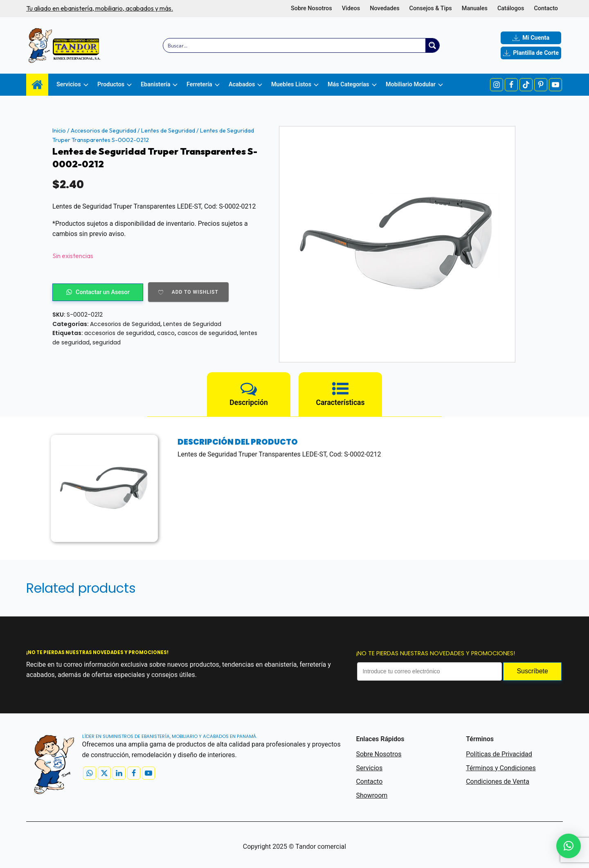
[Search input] (295, 45)
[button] (569, 846)
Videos (351, 8)
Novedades (384, 8)
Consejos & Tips (431, 8)
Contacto (546, 8)
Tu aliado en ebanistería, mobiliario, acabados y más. (100, 8)
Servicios (369, 768)
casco (166, 333)
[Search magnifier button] (432, 45)
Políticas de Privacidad (499, 754)
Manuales (475, 8)
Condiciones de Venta (498, 781)
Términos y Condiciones (501, 768)
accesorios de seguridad (119, 333)
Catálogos (511, 8)
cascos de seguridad (207, 333)
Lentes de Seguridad (168, 130)
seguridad (107, 342)
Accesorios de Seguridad (103, 130)
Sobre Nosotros (311, 8)
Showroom (372, 795)
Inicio (59, 130)
